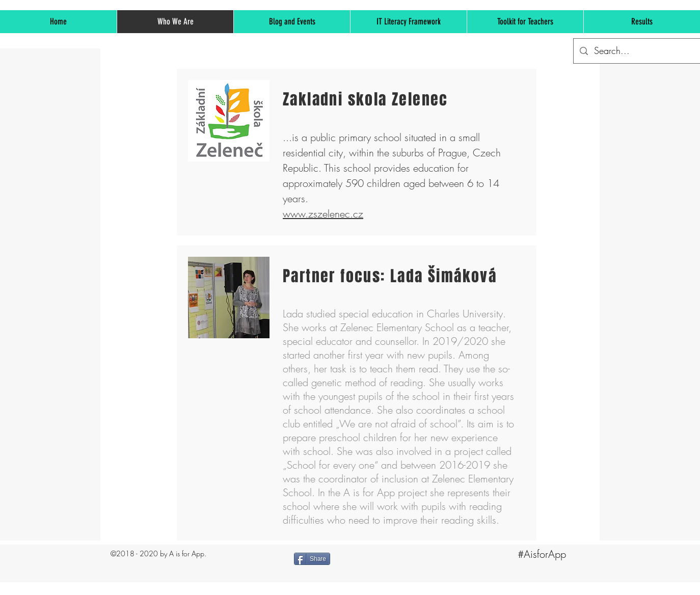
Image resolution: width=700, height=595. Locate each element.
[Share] (312, 559)
